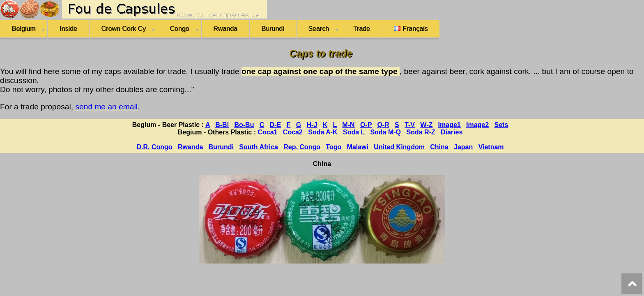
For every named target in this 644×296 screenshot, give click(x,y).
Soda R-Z (421, 132)
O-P (366, 125)
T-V (410, 125)
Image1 (450, 125)
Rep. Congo (302, 147)
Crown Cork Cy (124, 29)
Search (319, 29)
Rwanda (225, 29)
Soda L (354, 132)
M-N (348, 125)
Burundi (273, 29)
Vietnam (491, 147)
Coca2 (293, 132)
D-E (276, 125)
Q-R (383, 125)
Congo (180, 29)
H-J (312, 125)
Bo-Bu (244, 125)
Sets (501, 125)
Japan (463, 147)
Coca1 (267, 132)
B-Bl (222, 125)
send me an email (106, 107)
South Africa (259, 147)
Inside (68, 29)
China (439, 147)
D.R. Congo (155, 147)
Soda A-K (323, 132)
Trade (362, 29)
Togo (333, 147)
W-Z (426, 125)
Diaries (452, 132)
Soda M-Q (385, 132)
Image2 (477, 125)
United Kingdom (399, 147)
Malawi (358, 147)
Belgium (24, 29)
